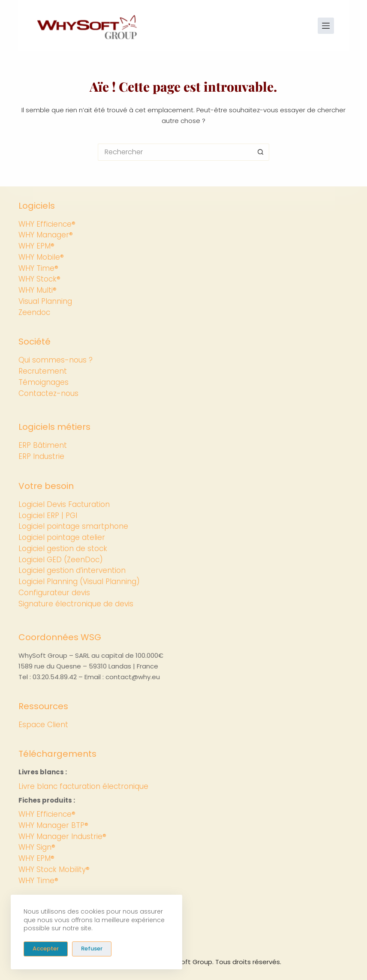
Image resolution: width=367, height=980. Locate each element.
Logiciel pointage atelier (62, 537)
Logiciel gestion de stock (63, 548)
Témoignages (44, 382)
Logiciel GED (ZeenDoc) (61, 560)
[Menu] (326, 26)
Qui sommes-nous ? (56, 360)
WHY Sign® (37, 847)
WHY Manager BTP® (53, 825)
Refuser (92, 949)
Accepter (46, 949)
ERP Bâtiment (43, 445)
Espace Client (43, 725)
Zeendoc (34, 312)
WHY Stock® (39, 279)
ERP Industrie (41, 456)
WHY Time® (38, 268)
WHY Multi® (38, 290)
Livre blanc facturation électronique (83, 786)
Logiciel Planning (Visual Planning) (79, 581)
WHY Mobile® (41, 257)
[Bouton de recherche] (261, 152)
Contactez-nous (48, 393)
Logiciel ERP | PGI (48, 515)
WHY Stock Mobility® (54, 869)
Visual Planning (45, 301)
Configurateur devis (54, 593)
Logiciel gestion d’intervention (72, 570)
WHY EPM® (36, 246)
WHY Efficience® (47, 224)
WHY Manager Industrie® (62, 836)
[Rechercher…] (175, 152)
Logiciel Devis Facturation (64, 504)
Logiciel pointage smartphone (73, 526)
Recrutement (43, 371)
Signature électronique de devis (76, 604)
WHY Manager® (46, 235)
